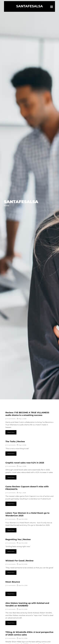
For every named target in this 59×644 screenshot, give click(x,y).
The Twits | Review (15, 441)
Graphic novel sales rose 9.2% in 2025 (25, 463)
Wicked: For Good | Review (19, 561)
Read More (11, 432)
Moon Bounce (13, 582)
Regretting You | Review (18, 539)
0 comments (10, 419)
